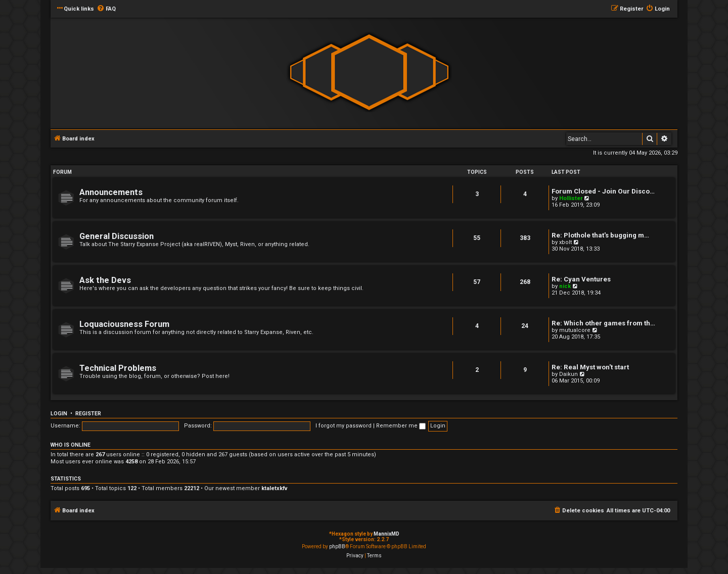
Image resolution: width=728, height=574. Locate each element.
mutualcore (575, 330)
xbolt (565, 242)
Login (59, 414)
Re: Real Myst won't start (590, 367)
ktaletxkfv (275, 488)
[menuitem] (106, 9)
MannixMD (386, 534)
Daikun (568, 374)
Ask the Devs (105, 280)
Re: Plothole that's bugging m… (600, 235)
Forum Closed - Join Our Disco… (603, 191)
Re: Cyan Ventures (581, 279)
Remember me (401, 426)
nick (565, 286)
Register (88, 414)
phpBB (337, 546)
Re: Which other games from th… (603, 323)
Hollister (571, 198)
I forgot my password (344, 426)
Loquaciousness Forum (124, 324)
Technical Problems (118, 368)
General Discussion (117, 236)
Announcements (111, 192)
